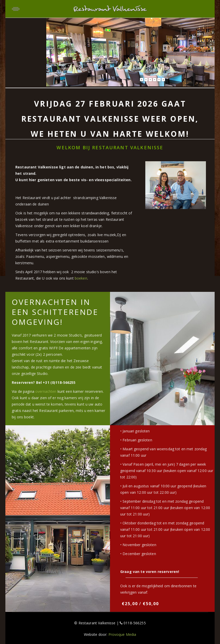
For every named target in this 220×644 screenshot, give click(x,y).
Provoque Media (122, 634)
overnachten (46, 391)
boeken (81, 278)
